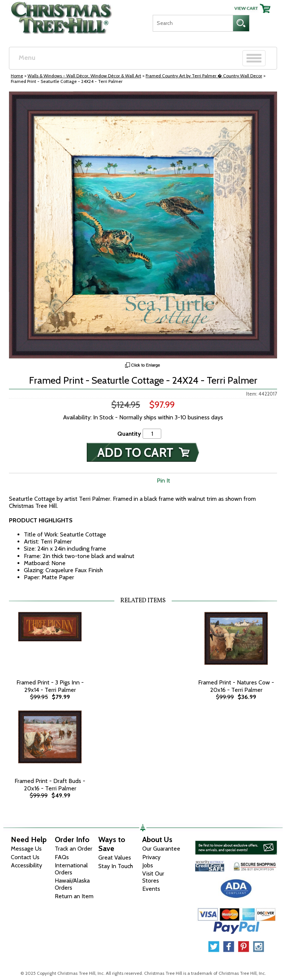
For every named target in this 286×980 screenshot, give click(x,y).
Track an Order (74, 849)
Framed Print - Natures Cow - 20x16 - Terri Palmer (236, 686)
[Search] (193, 23)
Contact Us (25, 857)
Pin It (163, 481)
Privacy (151, 857)
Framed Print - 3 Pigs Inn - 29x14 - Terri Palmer (50, 686)
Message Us (26, 849)
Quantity (129, 434)
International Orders (71, 869)
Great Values (115, 857)
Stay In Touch (116, 866)
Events (151, 889)
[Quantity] (152, 434)
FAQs (62, 857)
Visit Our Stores (153, 877)
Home (17, 76)
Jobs (148, 865)
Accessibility (26, 865)
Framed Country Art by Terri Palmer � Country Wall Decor (204, 76)
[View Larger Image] (143, 225)
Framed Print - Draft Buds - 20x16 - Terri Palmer (50, 784)
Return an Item (74, 896)
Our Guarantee (161, 849)
